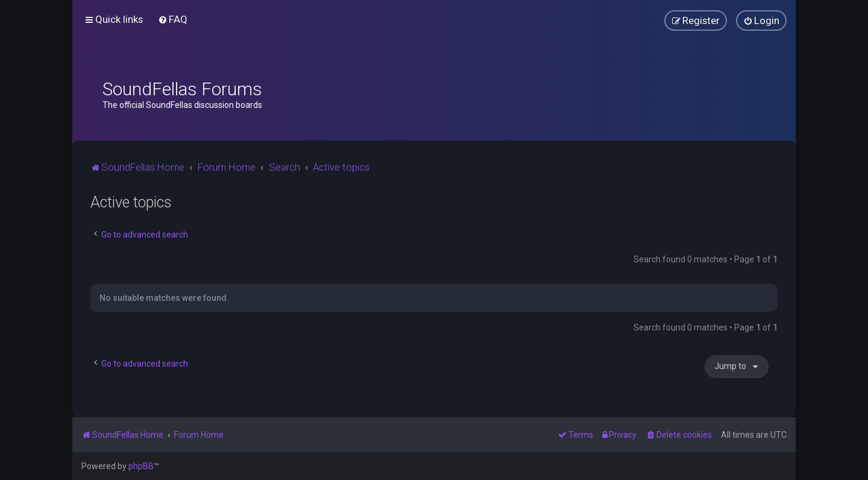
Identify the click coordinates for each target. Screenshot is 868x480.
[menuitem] (173, 19)
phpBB (141, 466)
